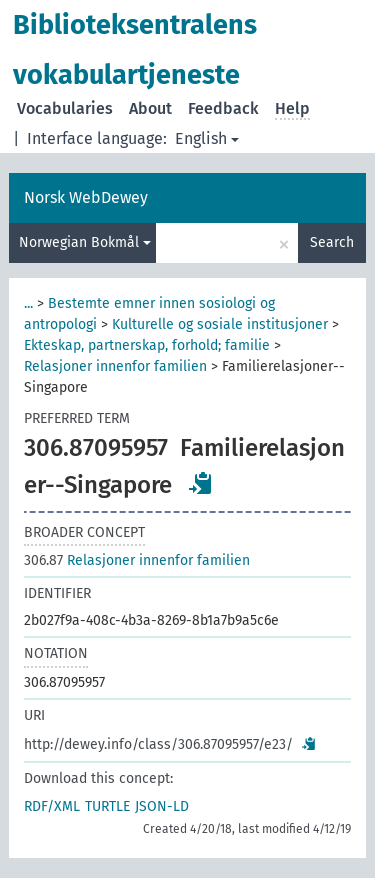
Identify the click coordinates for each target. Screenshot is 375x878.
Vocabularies (65, 108)
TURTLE (107, 806)
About (150, 108)
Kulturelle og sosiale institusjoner (220, 324)
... (28, 303)
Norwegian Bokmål (85, 242)
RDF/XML (52, 806)
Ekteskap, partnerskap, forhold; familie (147, 345)
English (207, 138)
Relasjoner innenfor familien (115, 366)
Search (332, 242)
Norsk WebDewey (86, 197)
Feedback (223, 108)
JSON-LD (162, 806)
